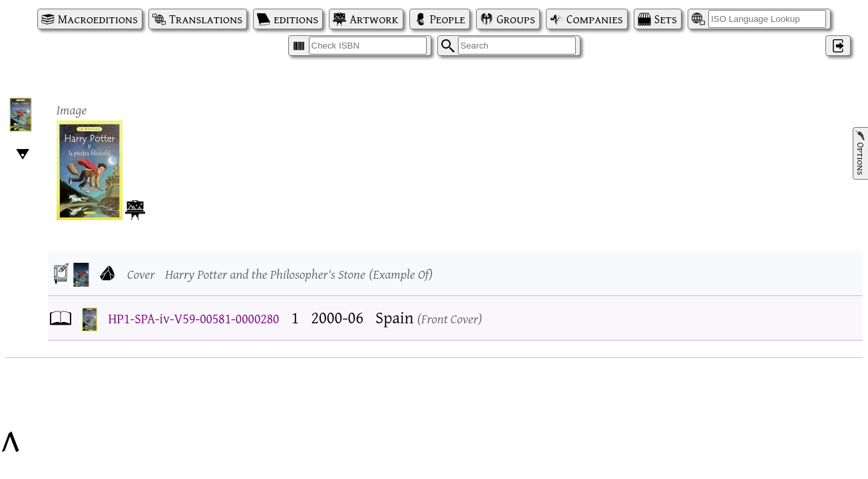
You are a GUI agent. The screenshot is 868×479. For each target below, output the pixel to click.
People (448, 19)
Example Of (401, 274)
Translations (206, 19)
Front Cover (450, 318)
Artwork (374, 19)
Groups (516, 19)
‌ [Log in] (838, 46)
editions (296, 19)
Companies (595, 19)
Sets (666, 19)
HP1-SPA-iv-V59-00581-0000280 (194, 318)
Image (72, 109)
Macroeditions (98, 19)
